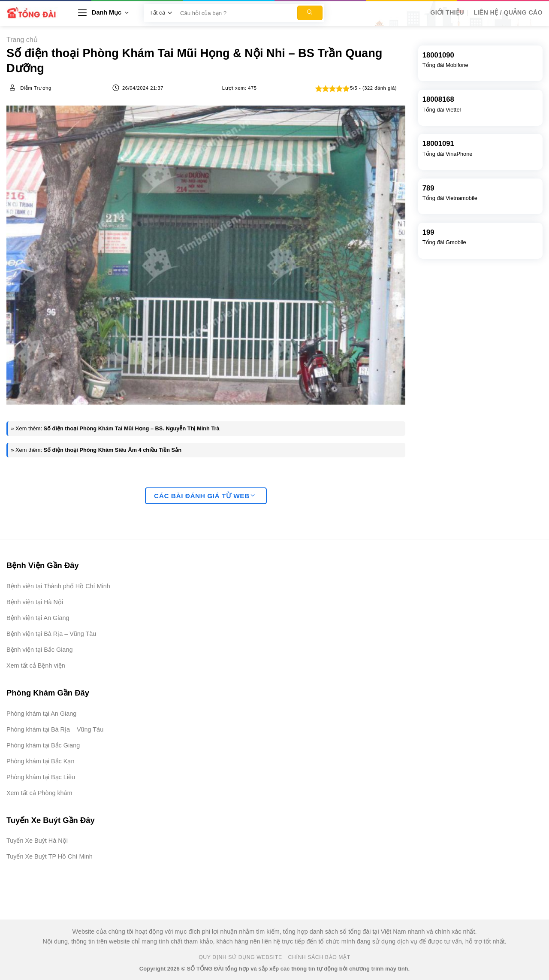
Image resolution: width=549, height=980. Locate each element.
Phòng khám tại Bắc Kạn (40, 761)
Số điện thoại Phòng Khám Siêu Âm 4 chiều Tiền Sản (113, 450)
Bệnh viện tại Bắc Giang (39, 650)
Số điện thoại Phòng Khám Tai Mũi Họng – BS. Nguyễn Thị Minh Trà (132, 428)
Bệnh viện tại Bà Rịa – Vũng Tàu (51, 634)
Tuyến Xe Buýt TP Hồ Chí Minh (50, 856)
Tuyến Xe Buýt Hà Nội (37, 841)
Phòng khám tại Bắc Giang (43, 745)
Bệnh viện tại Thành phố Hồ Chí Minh (58, 586)
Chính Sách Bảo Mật (319, 957)
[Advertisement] (506, 851)
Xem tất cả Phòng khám (39, 793)
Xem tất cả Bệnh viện (36, 665)
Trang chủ (22, 40)
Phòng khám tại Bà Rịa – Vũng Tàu (55, 729)
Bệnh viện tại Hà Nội (35, 602)
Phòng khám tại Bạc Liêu (41, 777)
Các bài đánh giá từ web (205, 496)
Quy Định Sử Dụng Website (240, 957)
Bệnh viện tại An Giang (38, 618)
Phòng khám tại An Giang (41, 714)
